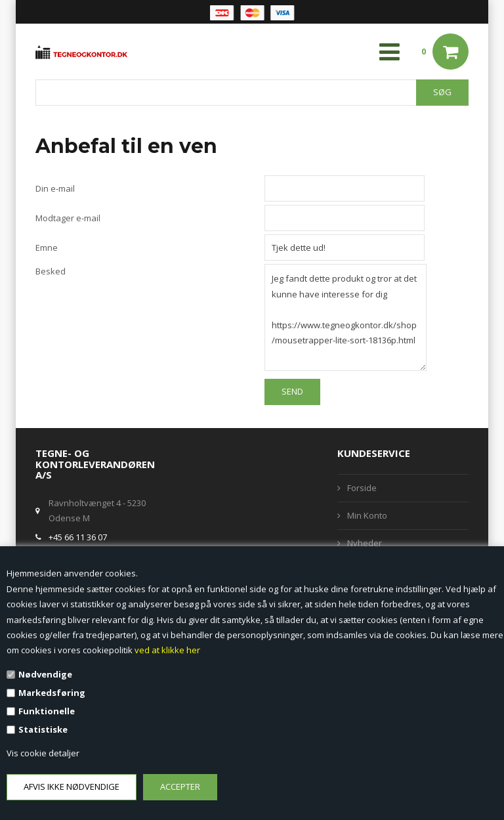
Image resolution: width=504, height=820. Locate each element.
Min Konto (367, 515)
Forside (362, 488)
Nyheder (365, 543)
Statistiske (43, 729)
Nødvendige (45, 674)
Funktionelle (47, 711)
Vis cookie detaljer (43, 753)
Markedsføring (52, 693)
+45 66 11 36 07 (78, 537)
